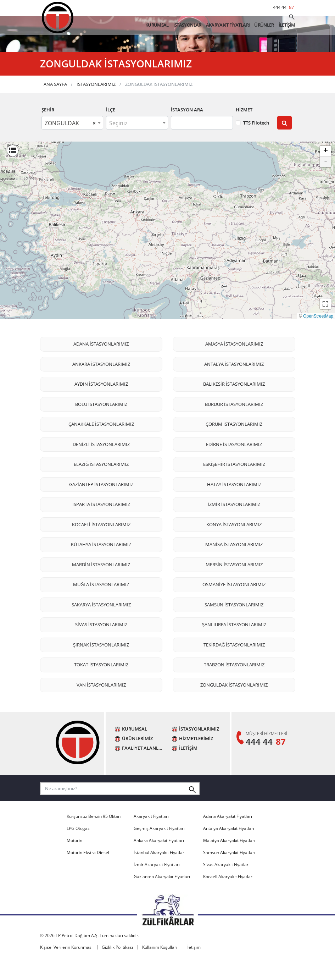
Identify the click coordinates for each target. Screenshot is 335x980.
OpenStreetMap (318, 335)
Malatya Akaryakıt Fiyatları (229, 859)
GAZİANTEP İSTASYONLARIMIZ (101, 503)
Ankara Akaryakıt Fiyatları (159, 859)
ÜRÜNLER (264, 25)
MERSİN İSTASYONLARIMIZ (234, 583)
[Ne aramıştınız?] (292, 18)
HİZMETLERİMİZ (196, 757)
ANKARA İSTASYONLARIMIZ (101, 383)
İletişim (194, 966)
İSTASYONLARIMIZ (96, 103)
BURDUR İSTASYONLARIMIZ (234, 423)
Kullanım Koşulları (160, 966)
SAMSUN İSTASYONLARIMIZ (234, 623)
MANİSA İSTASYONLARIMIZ (234, 563)
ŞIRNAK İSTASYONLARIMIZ (101, 664)
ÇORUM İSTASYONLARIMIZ (234, 443)
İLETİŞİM (287, 25)
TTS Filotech (252, 141)
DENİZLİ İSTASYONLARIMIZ (101, 463)
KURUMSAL (157, 25)
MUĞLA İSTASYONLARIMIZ (101, 603)
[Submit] (284, 142)
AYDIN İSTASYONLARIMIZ (101, 403)
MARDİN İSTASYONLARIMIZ (101, 583)
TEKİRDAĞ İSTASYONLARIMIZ (234, 664)
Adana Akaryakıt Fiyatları (228, 835)
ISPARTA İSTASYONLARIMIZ (101, 523)
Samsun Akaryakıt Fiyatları (229, 871)
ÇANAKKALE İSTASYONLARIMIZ (101, 443)
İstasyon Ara (187, 128)
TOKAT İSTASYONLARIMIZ (101, 683)
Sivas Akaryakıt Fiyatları (226, 883)
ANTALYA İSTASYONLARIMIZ (234, 383)
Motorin (74, 859)
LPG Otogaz (78, 847)
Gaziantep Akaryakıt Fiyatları (162, 895)
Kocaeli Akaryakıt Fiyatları (228, 895)
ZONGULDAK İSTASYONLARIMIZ (234, 704)
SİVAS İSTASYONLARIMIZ (101, 643)
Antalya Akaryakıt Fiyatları (229, 847)
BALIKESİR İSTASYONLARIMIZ (234, 403)
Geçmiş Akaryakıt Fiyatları (159, 847)
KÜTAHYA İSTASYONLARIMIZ (101, 563)
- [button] (326, 181)
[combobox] (72, 142)
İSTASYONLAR (187, 25)
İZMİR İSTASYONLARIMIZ (234, 523)
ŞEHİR (48, 128)
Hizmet (244, 128)
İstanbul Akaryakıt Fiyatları (160, 871)
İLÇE (111, 128)
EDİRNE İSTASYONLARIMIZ (234, 463)
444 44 (284, 7)
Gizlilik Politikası (117, 966)
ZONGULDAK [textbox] (70, 142)
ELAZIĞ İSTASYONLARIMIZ (101, 483)
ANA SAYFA (55, 103)
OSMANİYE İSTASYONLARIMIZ (234, 603)
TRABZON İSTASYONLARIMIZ (234, 683)
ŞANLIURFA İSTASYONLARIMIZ (234, 643)
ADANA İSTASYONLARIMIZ (101, 363)
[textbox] (137, 142)
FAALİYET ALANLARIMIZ (143, 767)
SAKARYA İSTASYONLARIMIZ (101, 623)
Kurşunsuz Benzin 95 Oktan (94, 835)
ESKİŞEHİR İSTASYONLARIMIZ (234, 483)
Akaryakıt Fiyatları (151, 835)
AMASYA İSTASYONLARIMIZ (234, 363)
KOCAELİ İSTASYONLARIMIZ (101, 543)
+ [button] (326, 170)
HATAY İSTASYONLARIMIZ (234, 503)
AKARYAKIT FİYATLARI (228, 25)
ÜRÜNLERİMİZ (137, 757)
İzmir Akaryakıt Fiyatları (157, 883)
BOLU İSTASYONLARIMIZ (101, 423)
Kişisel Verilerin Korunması (66, 966)
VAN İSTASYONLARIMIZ (101, 704)
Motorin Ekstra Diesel (88, 871)
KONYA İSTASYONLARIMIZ (234, 543)
